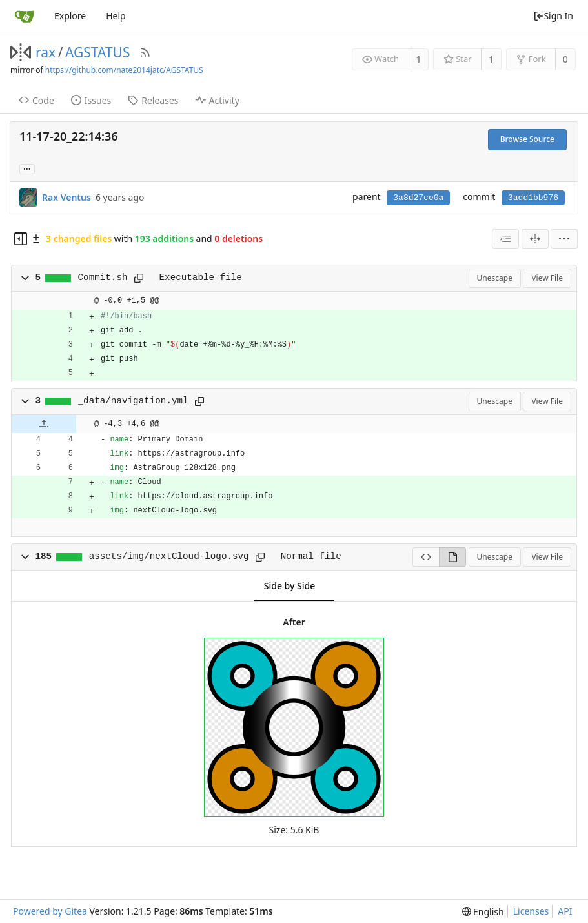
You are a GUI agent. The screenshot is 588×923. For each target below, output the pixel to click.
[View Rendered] (452, 557)
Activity (218, 100)
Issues (91, 100)
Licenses (531, 911)
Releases (153, 100)
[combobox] (505, 239)
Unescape (495, 278)
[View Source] (426, 557)
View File (547, 278)
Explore (70, 16)
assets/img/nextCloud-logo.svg (169, 556)
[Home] (25, 16)
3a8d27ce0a (418, 198)
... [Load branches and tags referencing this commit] (27, 168)
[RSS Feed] (145, 52)
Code (36, 100)
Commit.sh (103, 278)
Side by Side (289, 586)
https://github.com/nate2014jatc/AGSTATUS (124, 70)
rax (46, 52)
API (565, 911)
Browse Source (527, 139)
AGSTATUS (98, 52)
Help (116, 16)
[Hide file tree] (21, 239)
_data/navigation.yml (133, 401)
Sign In (553, 16)
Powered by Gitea (50, 911)
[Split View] (535, 239)
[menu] (564, 239)
